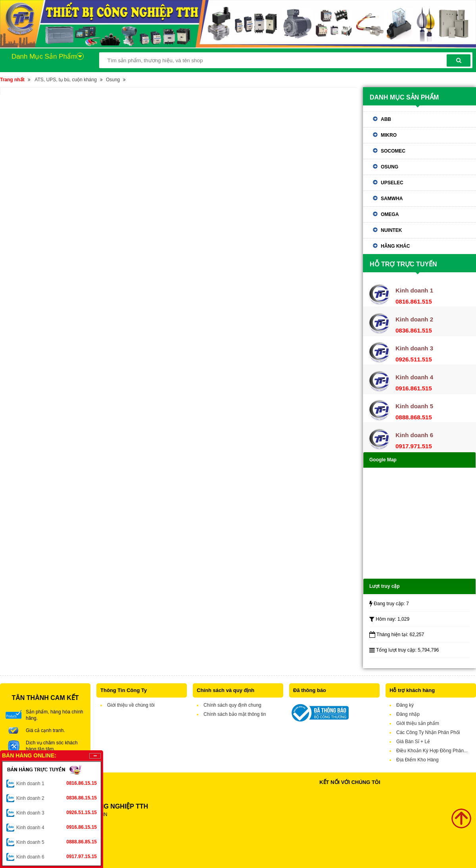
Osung (113, 80)
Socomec (393, 151)
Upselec (392, 183)
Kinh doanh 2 (57, 798)
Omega (390, 214)
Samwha (392, 199)
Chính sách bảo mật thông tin (235, 714)
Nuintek (391, 230)
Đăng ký (405, 705)
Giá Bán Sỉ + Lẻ (413, 742)
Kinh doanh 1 (57, 783)
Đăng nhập (408, 714)
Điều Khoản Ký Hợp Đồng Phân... (432, 751)
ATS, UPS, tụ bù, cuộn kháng (66, 80)
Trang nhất (12, 80)
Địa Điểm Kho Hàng (417, 760)
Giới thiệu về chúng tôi (131, 705)
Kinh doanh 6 (57, 857)
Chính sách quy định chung (232, 705)
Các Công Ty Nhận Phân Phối (428, 732)
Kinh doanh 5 (57, 842)
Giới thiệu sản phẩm (418, 723)
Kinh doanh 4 (57, 827)
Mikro (389, 135)
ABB (386, 119)
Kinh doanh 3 (57, 813)
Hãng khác (395, 246)
